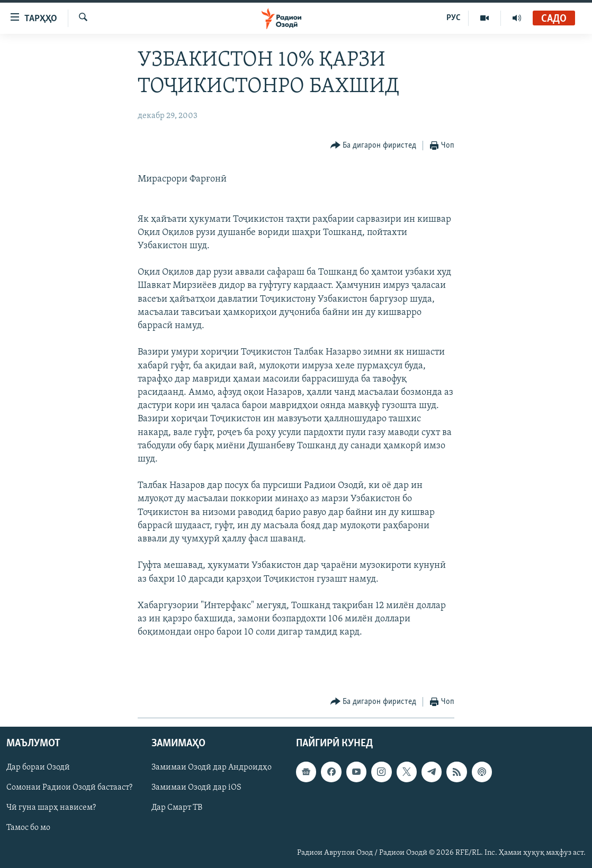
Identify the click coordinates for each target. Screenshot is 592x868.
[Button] (374, 146)
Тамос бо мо (28, 828)
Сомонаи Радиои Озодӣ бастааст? (69, 788)
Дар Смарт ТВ (177, 808)
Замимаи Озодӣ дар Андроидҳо (212, 768)
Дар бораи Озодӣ (38, 768)
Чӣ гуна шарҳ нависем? (51, 808)
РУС (454, 18)
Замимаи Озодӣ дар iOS (196, 788)
